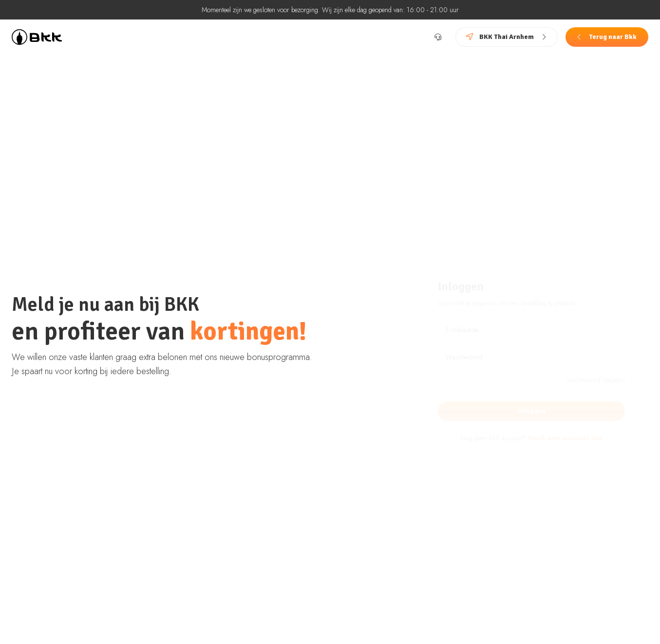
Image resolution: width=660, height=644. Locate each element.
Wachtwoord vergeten (596, 360)
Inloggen (532, 391)
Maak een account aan (565, 418)
